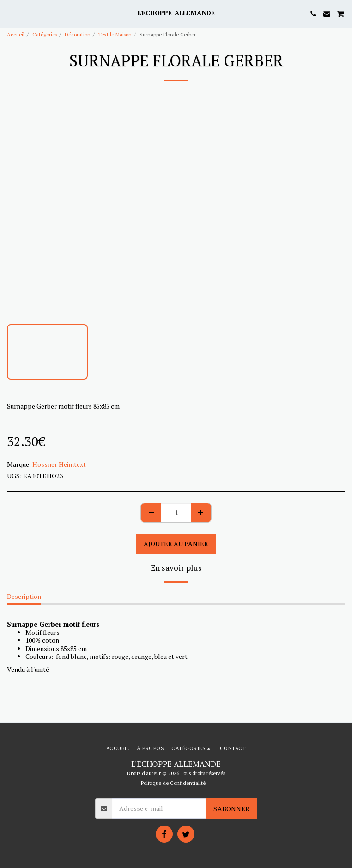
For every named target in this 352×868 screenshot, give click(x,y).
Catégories (45, 34)
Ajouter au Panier (176, 544)
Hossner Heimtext (59, 464)
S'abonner (231, 809)
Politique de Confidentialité (173, 783)
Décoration (78, 34)
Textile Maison (115, 34)
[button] (10, 13)
